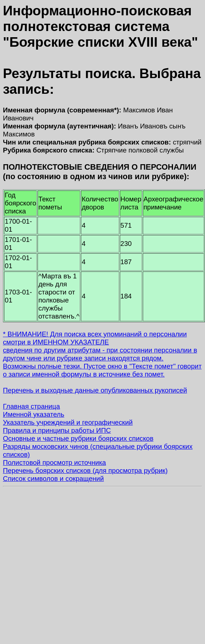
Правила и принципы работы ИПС (57, 430)
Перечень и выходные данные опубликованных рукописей (95, 390)
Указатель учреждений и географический (68, 422)
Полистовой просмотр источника (54, 462)
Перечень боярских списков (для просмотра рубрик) (85, 471)
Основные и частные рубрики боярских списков (78, 438)
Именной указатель (33, 414)
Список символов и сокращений (53, 479)
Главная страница (31, 406)
